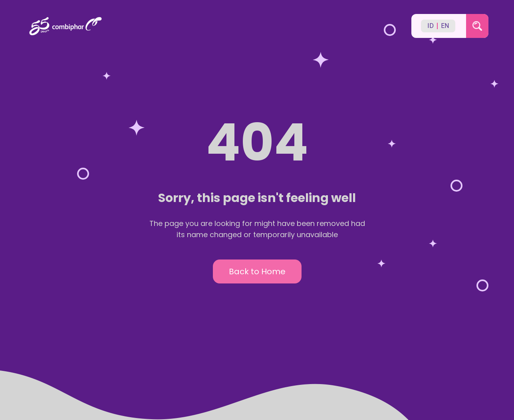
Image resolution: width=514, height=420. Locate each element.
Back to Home (257, 271)
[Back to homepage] (215, 26)
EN (445, 26)
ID (431, 26)
